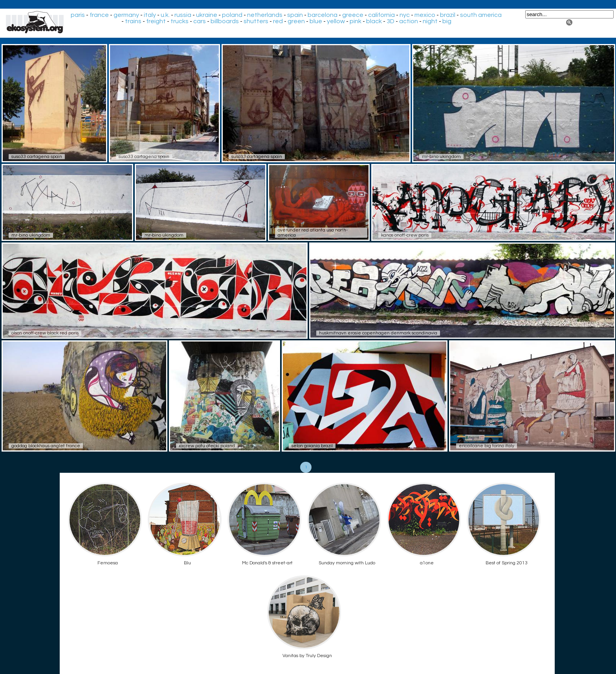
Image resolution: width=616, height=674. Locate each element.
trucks (180, 21)
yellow (336, 21)
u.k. (165, 15)
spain (295, 15)
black (374, 21)
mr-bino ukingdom (441, 157)
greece (353, 15)
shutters (256, 21)
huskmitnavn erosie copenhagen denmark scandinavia (378, 333)
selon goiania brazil (312, 446)
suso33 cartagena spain (37, 157)
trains (133, 21)
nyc (405, 15)
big (447, 21)
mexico (425, 15)
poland (232, 15)
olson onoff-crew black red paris (45, 333)
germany (126, 15)
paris (78, 15)
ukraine (207, 15)
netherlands (265, 15)
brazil (448, 15)
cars (200, 21)
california (381, 15)
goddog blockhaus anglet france (46, 446)
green (296, 21)
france (99, 15)
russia (183, 15)
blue (316, 21)
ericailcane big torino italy (487, 446)
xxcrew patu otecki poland (207, 446)
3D (390, 21)
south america (481, 15)
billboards (225, 21)
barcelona (323, 15)
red (278, 21)
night (430, 21)
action (409, 21)
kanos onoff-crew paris (405, 235)
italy (150, 15)
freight (156, 21)
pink (356, 21)
